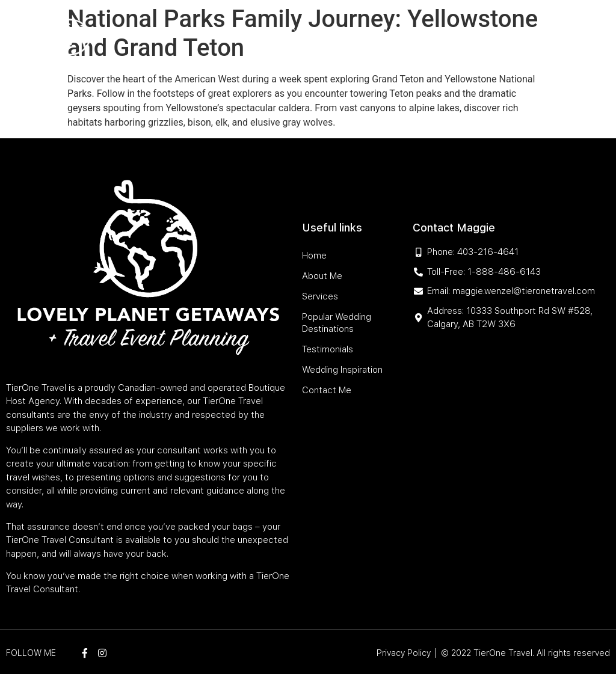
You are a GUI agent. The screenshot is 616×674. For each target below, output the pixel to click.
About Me (214, 32)
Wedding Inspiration (393, 59)
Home (175, 32)
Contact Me (469, 59)
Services (260, 32)
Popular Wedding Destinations (358, 32)
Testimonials (466, 32)
